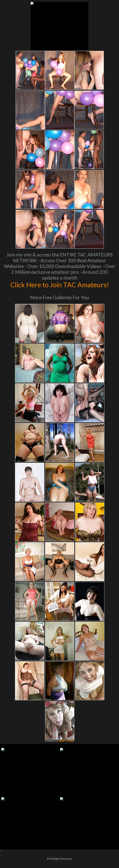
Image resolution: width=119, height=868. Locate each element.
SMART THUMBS (66, 741)
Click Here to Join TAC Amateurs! (60, 285)
